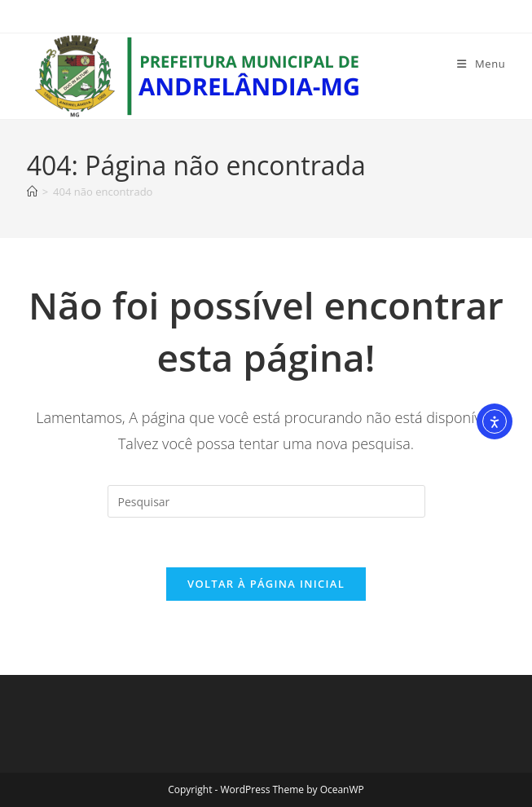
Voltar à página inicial (266, 584)
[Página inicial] (32, 192)
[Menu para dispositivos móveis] (481, 64)
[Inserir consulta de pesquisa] (266, 501)
